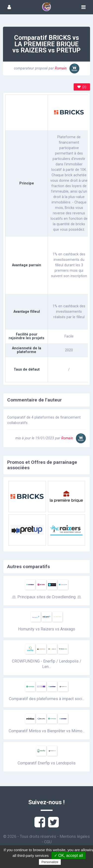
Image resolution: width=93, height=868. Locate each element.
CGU (48, 842)
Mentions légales (75, 836)
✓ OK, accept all (69, 856)
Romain (67, 68)
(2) (82, 87)
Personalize (50, 862)
